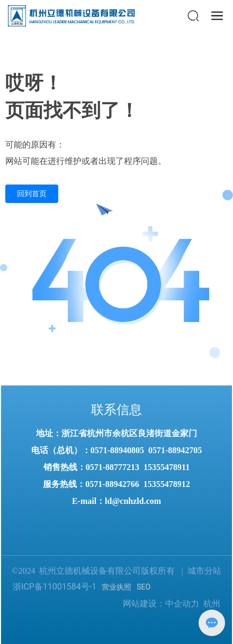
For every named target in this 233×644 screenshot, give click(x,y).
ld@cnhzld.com (133, 501)
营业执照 (116, 587)
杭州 (212, 604)
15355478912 (167, 484)
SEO (144, 587)
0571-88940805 (117, 450)
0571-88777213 (113, 467)
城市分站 (204, 571)
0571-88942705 (175, 450)
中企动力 (182, 604)
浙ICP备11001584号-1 (55, 587)
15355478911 (167, 467)
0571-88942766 (112, 484)
